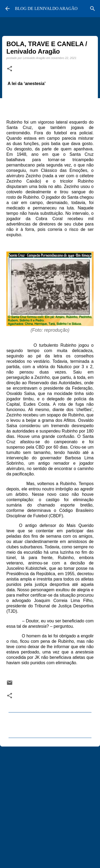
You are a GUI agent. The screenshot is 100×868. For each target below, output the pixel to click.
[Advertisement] (50, 805)
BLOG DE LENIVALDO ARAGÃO (46, 8)
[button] (10, 69)
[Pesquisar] (93, 9)
